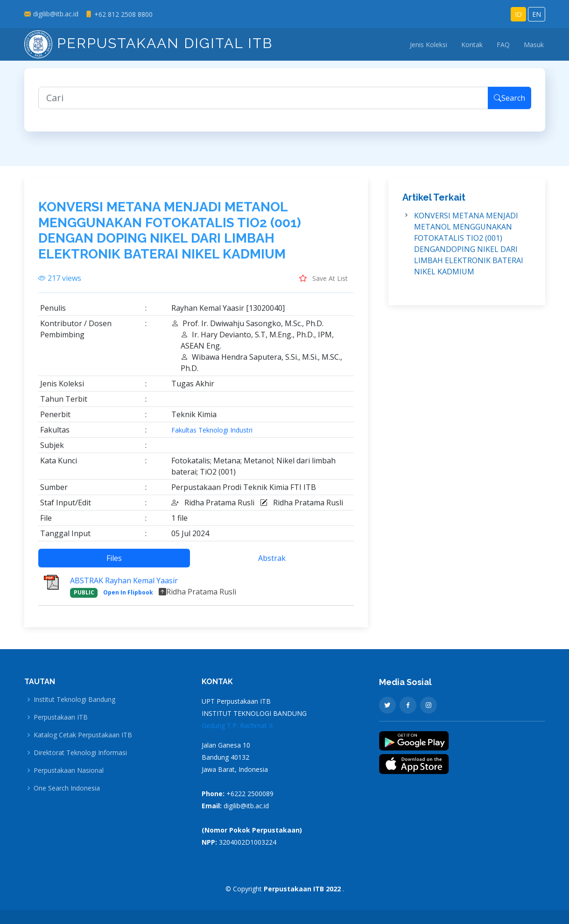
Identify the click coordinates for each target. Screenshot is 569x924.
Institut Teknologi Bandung (74, 700)
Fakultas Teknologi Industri (212, 436)
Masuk (534, 45)
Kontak (472, 45)
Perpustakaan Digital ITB (148, 43)
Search (509, 104)
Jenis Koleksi (429, 45)
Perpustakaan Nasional (69, 770)
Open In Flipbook (128, 598)
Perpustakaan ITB (61, 717)
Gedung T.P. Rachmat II (237, 725)
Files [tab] (114, 564)
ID (518, 14)
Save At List (323, 284)
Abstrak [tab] (272, 564)
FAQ (503, 45)
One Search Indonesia (67, 788)
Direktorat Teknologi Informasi (80, 753)
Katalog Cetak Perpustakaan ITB (83, 735)
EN (537, 14)
